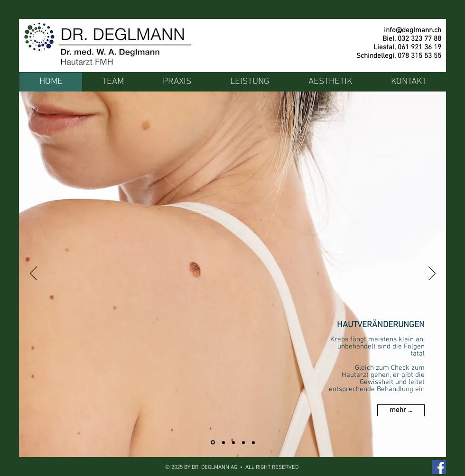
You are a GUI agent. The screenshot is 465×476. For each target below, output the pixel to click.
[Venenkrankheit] (253, 442)
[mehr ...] (401, 410)
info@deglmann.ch (413, 30)
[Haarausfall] (223, 442)
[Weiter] (432, 274)
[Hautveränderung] (213, 443)
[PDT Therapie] (233, 442)
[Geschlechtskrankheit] (243, 442)
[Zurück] (33, 274)
